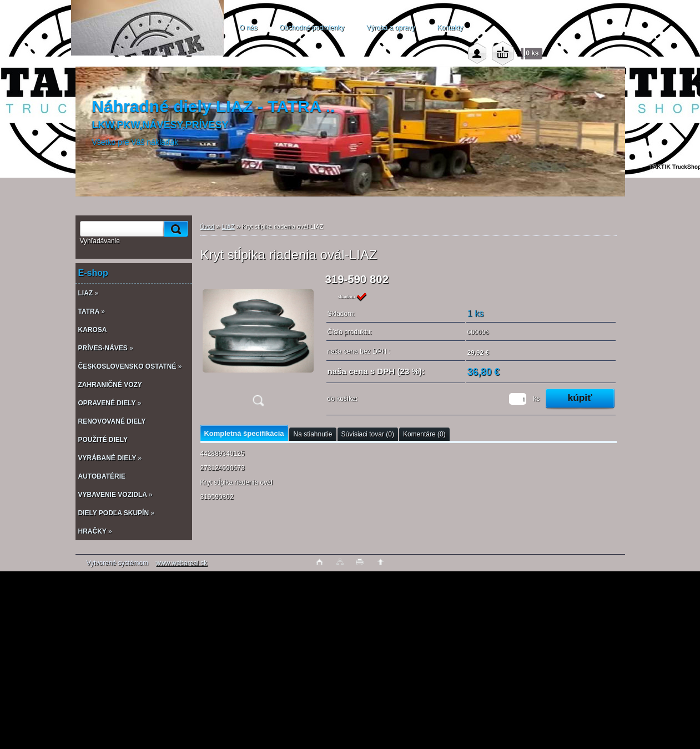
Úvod (208, 227)
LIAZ (228, 227)
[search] (174, 229)
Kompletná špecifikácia (244, 433)
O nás (249, 28)
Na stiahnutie (313, 434)
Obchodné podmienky (312, 28)
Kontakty (450, 28)
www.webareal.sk (181, 563)
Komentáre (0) (424, 434)
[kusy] (518, 399)
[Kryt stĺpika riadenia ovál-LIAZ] (258, 343)
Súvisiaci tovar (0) (368, 434)
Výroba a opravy (391, 28)
